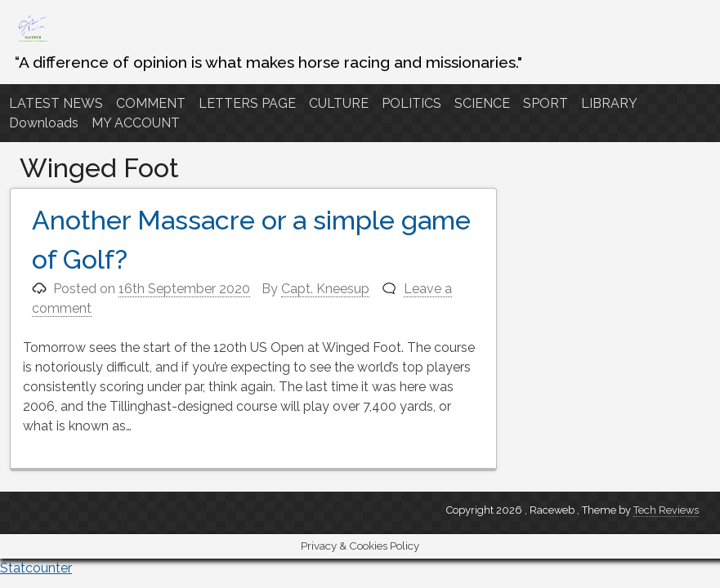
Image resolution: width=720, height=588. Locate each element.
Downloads (44, 123)
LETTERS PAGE (247, 103)
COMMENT (151, 103)
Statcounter (36, 568)
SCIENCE (482, 103)
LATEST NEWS (56, 103)
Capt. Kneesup (325, 289)
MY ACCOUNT (136, 123)
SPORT (546, 103)
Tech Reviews (666, 510)
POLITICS (411, 103)
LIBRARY (609, 103)
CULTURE (339, 103)
